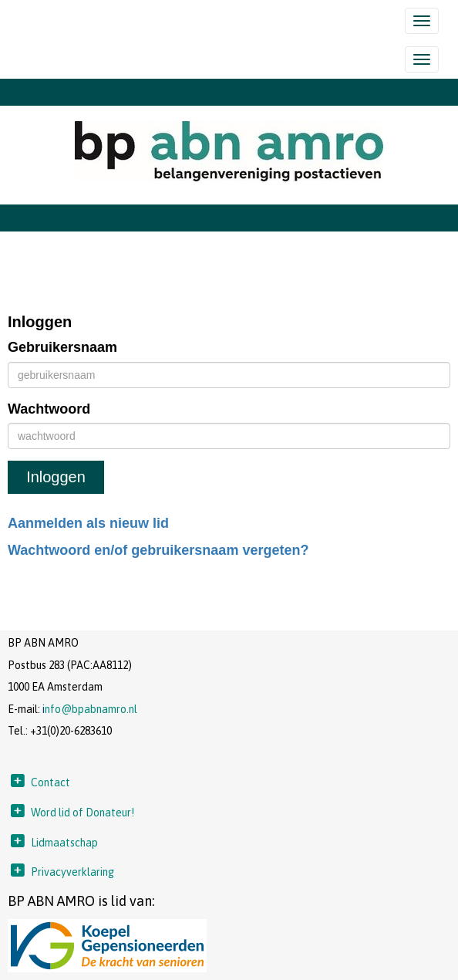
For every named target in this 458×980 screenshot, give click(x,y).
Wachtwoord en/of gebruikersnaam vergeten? (158, 550)
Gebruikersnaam (62, 347)
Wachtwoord (49, 409)
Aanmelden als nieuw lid (88, 523)
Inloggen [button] (56, 477)
